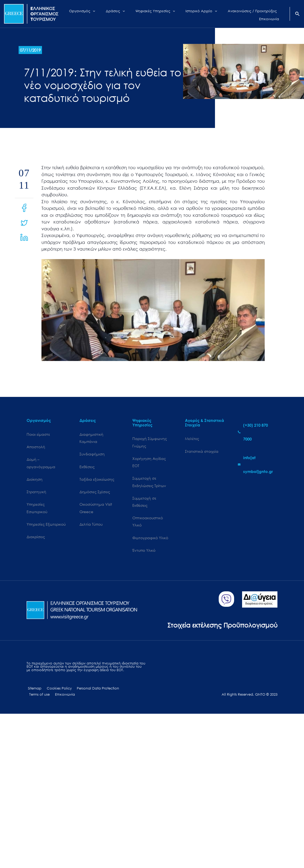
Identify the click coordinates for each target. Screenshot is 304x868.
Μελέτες (192, 439)
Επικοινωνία (38, 697)
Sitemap (33, 690)
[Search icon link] (298, 14)
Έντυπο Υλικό (144, 552)
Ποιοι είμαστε (38, 434)
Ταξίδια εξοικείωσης (97, 480)
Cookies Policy (56, 690)
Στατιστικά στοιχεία (202, 451)
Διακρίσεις (36, 538)
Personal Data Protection (93, 690)
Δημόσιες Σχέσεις (95, 493)
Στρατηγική (36, 493)
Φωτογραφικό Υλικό (150, 539)
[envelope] (258, 464)
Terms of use (128, 690)
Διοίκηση (35, 480)
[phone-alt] (258, 432)
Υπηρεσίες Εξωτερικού (46, 526)
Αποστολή (36, 447)
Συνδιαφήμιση (92, 454)
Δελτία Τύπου (91, 526)
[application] (98, 14)
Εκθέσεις (87, 467)
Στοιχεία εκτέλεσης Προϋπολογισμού (220, 627)
